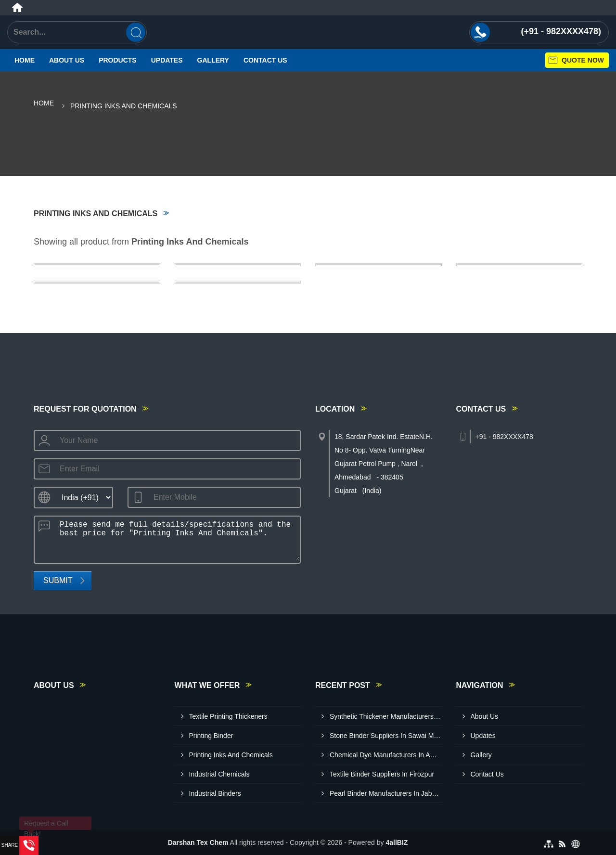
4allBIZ (397, 842)
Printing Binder (211, 736)
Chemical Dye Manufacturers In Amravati (386, 755)
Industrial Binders (215, 793)
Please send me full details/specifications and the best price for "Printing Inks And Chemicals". (177, 538)
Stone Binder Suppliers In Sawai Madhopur (386, 736)
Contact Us (265, 60)
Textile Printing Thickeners (228, 716)
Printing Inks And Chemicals (231, 755)
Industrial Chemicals (219, 774)
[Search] (136, 32)
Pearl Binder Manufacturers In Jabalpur (386, 793)
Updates (167, 60)
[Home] (17, 8)
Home (25, 60)
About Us (67, 60)
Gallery (213, 60)
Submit (58, 580)
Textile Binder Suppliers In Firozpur (382, 774)
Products (118, 60)
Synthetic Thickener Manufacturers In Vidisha (386, 716)
